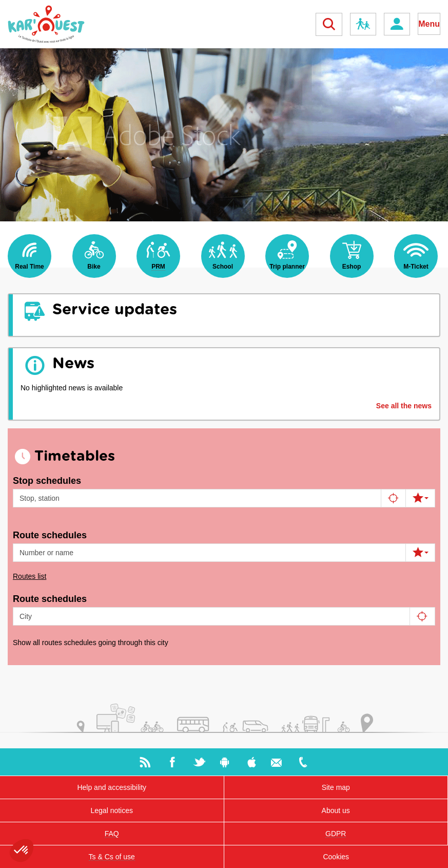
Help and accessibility (112, 787)
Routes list (30, 576)
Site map (336, 787)
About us (336, 810)
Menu (429, 24)
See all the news (404, 406)
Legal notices (112, 810)
